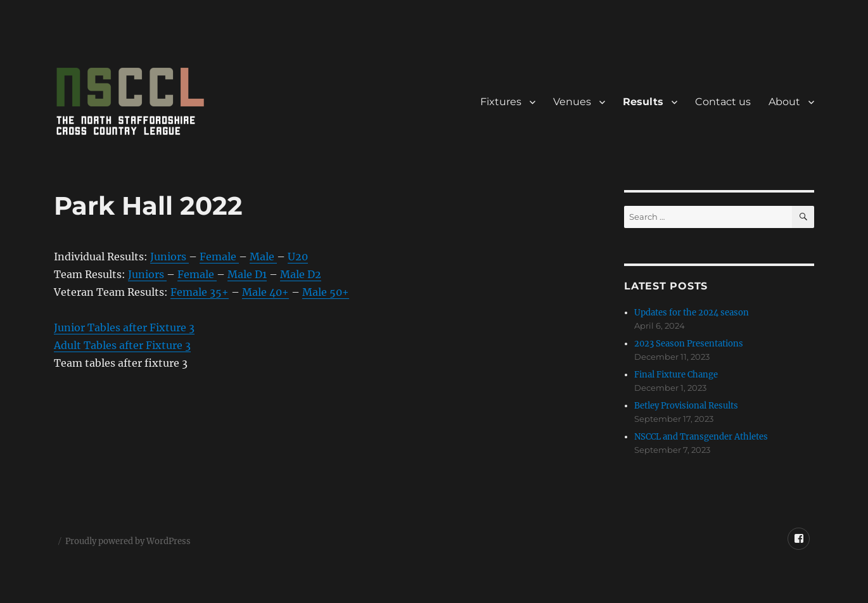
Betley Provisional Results (686, 406)
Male (263, 257)
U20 (298, 257)
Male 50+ (326, 292)
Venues (572, 102)
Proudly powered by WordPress (128, 541)
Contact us (723, 102)
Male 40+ (265, 292)
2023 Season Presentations (689, 344)
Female (219, 257)
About (784, 102)
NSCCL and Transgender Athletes (701, 437)
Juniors (169, 257)
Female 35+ (200, 292)
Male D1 (247, 274)
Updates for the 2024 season (692, 313)
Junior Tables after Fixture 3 (124, 327)
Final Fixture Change (676, 375)
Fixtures (501, 102)
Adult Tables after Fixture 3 (122, 345)
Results (643, 102)
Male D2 (301, 274)
